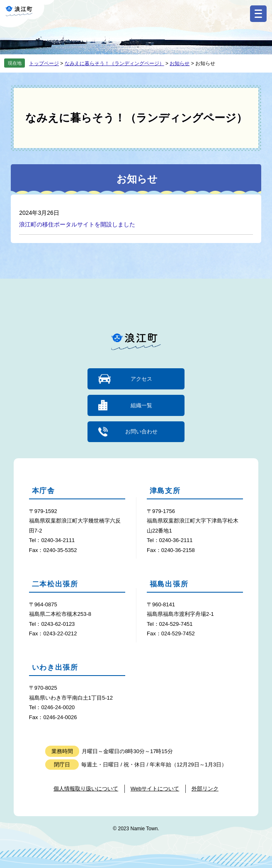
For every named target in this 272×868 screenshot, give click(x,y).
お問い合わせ (141, 432)
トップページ (44, 63)
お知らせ (180, 63)
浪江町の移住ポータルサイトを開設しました (77, 224)
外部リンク (205, 789)
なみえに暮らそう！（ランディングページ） (114, 63)
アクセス (141, 379)
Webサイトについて (155, 789)
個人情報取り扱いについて (86, 789)
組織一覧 (141, 405)
